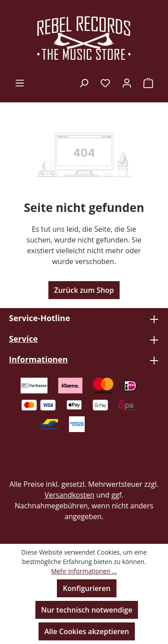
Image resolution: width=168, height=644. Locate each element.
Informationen (38, 359)
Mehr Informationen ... (84, 571)
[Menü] (20, 83)
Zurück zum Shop (84, 290)
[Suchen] (84, 83)
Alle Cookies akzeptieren (87, 631)
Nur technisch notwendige (87, 610)
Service (23, 339)
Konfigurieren (86, 588)
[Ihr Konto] (127, 83)
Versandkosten (69, 495)
